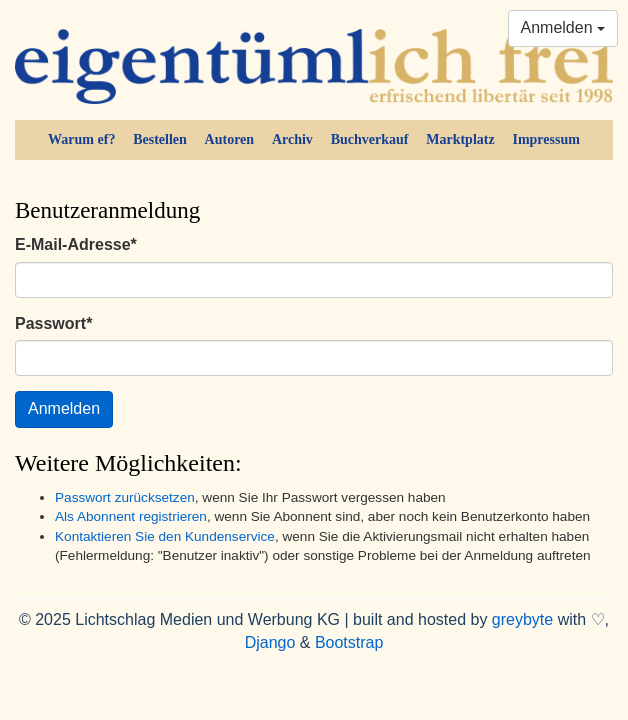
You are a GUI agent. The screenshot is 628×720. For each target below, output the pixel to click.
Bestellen (160, 139)
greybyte (522, 619)
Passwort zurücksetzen (125, 497)
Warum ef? (81, 139)
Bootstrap (349, 642)
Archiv (292, 139)
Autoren (230, 139)
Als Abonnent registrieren (131, 516)
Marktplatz (460, 139)
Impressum (545, 139)
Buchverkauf (370, 139)
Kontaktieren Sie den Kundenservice (165, 536)
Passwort (53, 323)
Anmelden (563, 27)
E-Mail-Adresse (76, 244)
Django (270, 642)
